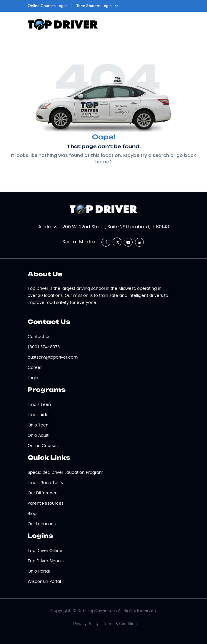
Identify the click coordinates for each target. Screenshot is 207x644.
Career (35, 368)
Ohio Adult (38, 436)
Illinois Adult (39, 415)
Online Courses (43, 446)
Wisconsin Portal (44, 582)
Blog (32, 514)
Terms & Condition (120, 624)
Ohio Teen (38, 425)
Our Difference (43, 493)
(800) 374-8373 (44, 347)
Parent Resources (46, 504)
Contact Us (39, 337)
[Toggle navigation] (171, 25)
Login (33, 378)
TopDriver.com (102, 611)
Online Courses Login (47, 6)
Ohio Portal (39, 571)
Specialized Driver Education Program (65, 473)
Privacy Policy (86, 624)
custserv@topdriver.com (53, 357)
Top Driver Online (45, 551)
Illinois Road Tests (45, 483)
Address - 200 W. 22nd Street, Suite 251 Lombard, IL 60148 (104, 227)
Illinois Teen (39, 405)
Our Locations (42, 524)
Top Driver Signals (46, 561)
